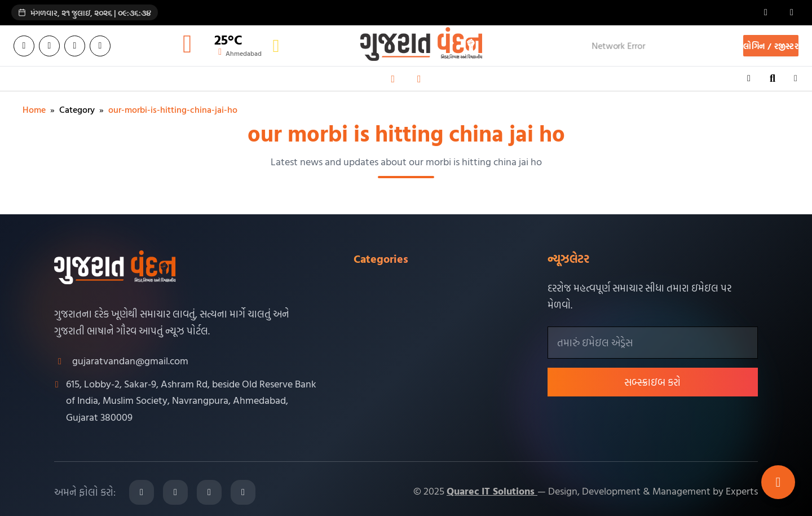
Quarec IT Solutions (492, 491)
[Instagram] (75, 46)
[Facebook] (24, 46)
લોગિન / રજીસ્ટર (771, 46)
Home (34, 109)
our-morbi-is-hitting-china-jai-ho (173, 109)
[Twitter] (49, 46)
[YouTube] (100, 46)
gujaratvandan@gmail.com (130, 361)
